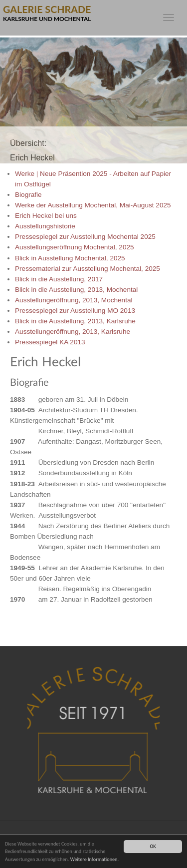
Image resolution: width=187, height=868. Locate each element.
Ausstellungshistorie (45, 226)
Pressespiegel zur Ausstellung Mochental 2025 (85, 237)
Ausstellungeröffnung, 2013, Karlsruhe (73, 332)
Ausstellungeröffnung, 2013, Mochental (74, 300)
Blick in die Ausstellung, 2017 (59, 279)
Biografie (28, 195)
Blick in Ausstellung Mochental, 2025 (70, 258)
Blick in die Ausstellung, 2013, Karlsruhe (75, 321)
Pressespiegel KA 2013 (50, 342)
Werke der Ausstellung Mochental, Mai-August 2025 (93, 205)
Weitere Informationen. (94, 860)
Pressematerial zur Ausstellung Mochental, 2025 (88, 269)
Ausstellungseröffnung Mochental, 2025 (75, 247)
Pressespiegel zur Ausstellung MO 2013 (75, 311)
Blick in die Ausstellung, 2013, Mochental (76, 290)
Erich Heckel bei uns (46, 216)
